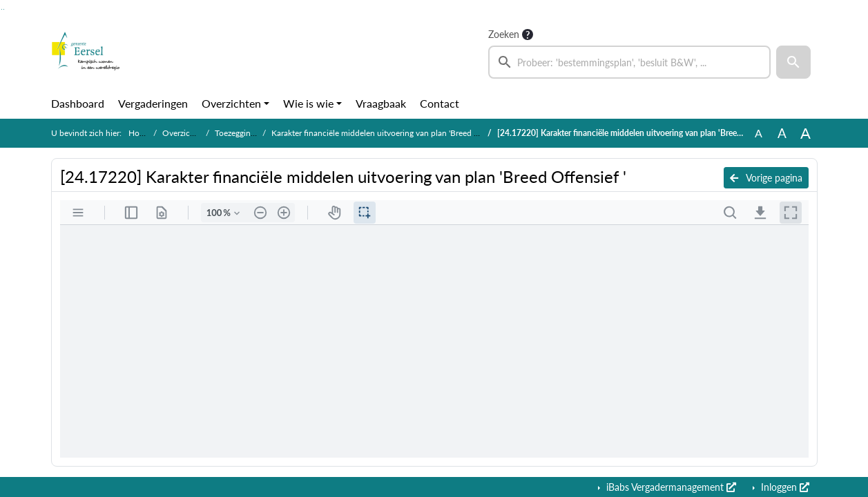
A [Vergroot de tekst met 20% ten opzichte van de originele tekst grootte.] (782, 133)
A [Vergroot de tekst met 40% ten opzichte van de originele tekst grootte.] (806, 133)
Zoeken (504, 34)
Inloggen (784, 487)
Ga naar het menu (4, 9)
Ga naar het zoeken (2, 9)
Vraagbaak (381, 103)
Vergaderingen (153, 103)
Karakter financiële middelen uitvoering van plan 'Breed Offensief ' (391, 133)
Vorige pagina (766, 178)
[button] (793, 62)
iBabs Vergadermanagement (670, 487)
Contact (440, 103)
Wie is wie (308, 103)
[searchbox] (630, 62)
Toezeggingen (239, 133)
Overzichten (231, 103)
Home (139, 133)
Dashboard (78, 103)
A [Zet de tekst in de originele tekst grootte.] (759, 133)
